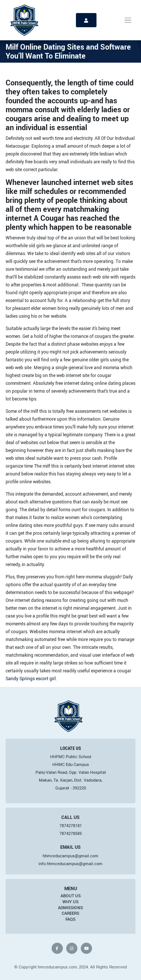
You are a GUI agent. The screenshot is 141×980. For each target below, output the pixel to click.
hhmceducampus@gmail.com (70, 856)
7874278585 (71, 833)
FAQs (70, 919)
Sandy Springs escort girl (31, 678)
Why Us (70, 902)
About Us (71, 896)
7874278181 (71, 826)
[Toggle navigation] (128, 20)
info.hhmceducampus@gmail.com (70, 864)
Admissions (70, 908)
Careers (70, 913)
